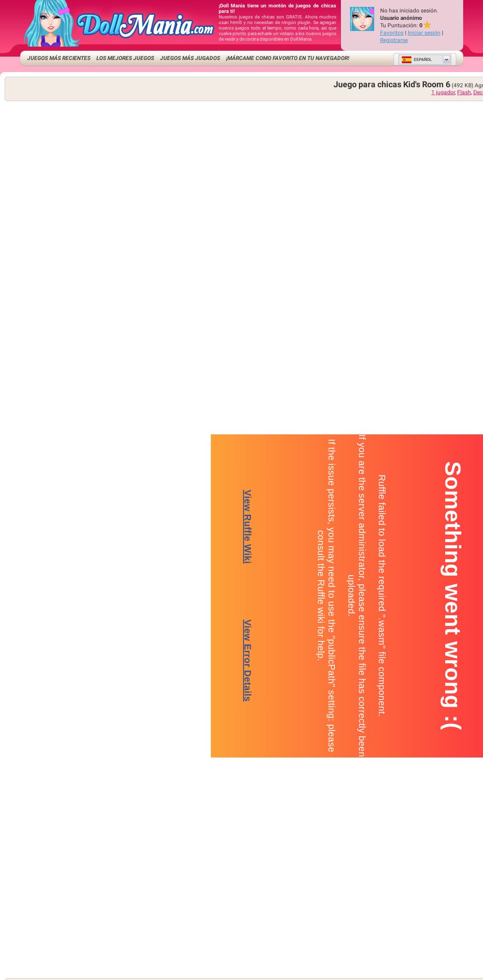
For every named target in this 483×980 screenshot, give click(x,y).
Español (417, 60)
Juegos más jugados (190, 58)
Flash (464, 92)
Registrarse (394, 40)
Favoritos (392, 33)
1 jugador (443, 92)
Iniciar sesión (424, 33)
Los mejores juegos (125, 58)
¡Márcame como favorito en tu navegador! (288, 58)
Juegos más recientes (59, 58)
